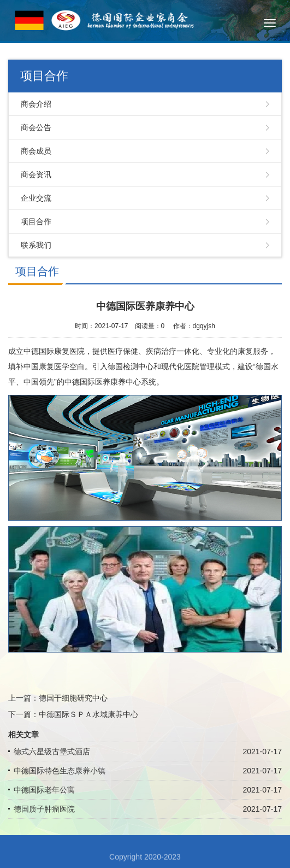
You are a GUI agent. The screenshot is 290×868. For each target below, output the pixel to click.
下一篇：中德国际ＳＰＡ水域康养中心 (73, 714)
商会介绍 (36, 104)
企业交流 (36, 198)
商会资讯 (36, 174)
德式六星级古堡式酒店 (52, 752)
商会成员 (36, 151)
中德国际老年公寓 (44, 790)
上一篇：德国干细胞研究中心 (58, 698)
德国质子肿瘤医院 (44, 809)
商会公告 (36, 127)
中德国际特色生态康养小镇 (60, 771)
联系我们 (36, 245)
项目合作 (36, 222)
